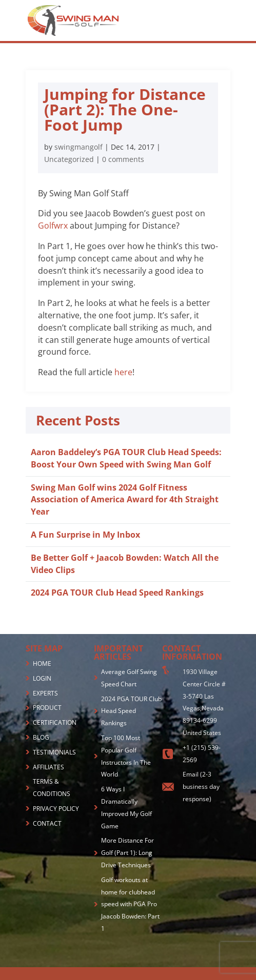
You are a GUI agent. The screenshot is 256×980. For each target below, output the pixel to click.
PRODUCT (47, 708)
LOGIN (42, 678)
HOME (42, 663)
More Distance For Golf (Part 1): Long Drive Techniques (127, 853)
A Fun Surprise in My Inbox (85, 535)
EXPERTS (45, 693)
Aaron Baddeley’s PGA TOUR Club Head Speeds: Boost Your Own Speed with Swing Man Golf (126, 458)
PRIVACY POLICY (56, 809)
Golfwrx (53, 226)
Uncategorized (69, 159)
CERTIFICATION (55, 722)
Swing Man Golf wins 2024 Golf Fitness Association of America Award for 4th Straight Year (125, 500)
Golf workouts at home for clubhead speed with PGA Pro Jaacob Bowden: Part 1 (130, 904)
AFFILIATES (48, 767)
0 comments (123, 159)
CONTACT (47, 823)
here (123, 372)
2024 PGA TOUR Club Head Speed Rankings (117, 593)
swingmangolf (78, 147)
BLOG (41, 737)
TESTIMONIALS (54, 752)
